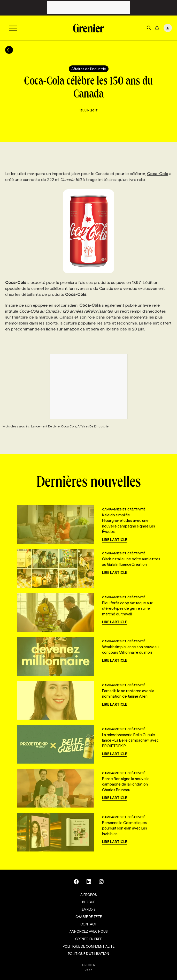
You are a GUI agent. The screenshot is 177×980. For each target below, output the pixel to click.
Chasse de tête (89, 917)
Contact (89, 924)
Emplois (89, 909)
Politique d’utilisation (88, 954)
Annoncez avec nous (88, 931)
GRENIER (89, 965)
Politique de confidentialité (89, 946)
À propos (88, 895)
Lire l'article (115, 540)
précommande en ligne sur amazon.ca (48, 329)
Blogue (89, 902)
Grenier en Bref (88, 939)
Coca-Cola (158, 174)
